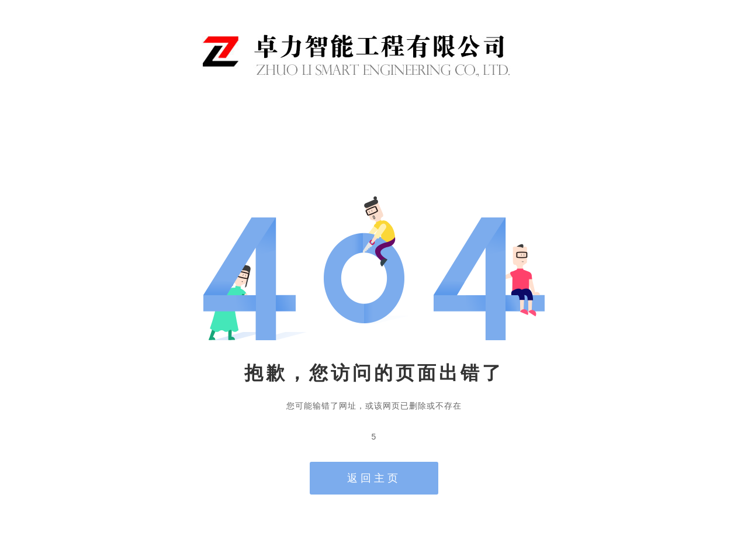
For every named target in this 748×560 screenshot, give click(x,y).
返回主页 (374, 478)
